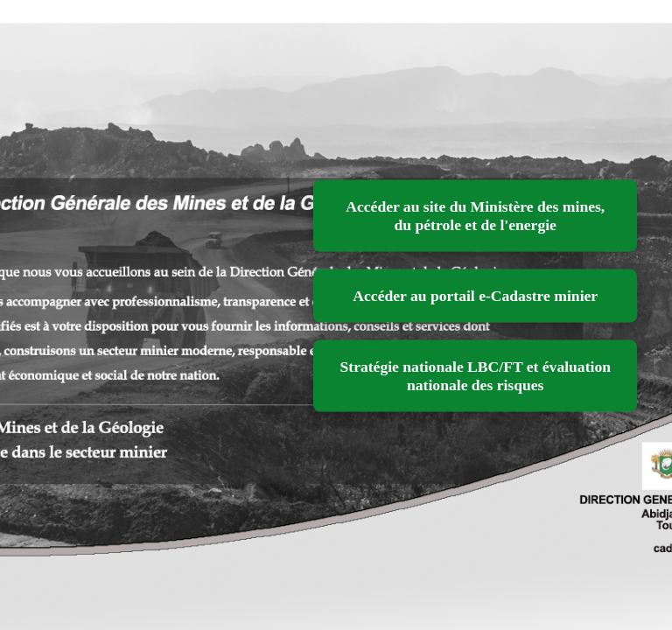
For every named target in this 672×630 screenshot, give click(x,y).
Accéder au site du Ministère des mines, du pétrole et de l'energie (475, 216)
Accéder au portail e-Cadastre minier (475, 296)
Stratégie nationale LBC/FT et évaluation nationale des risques (475, 376)
